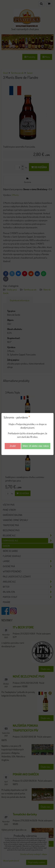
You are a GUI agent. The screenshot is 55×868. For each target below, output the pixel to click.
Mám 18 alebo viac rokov (36, 446)
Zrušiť (13, 446)
